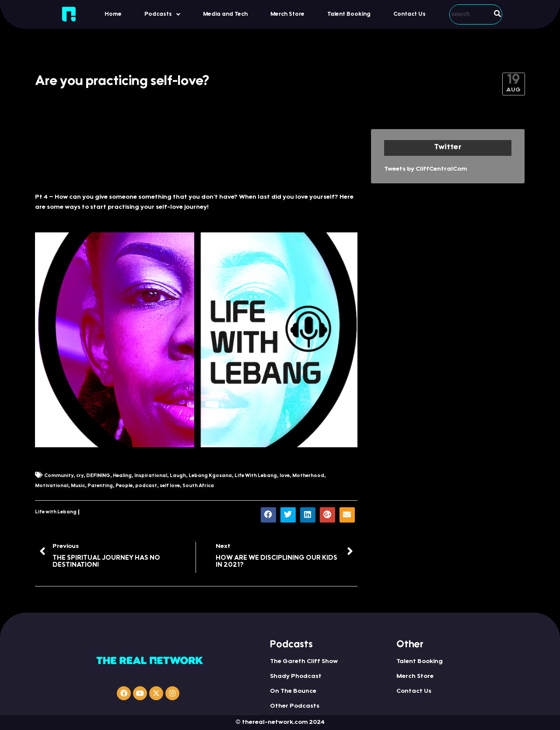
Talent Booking (349, 14)
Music (78, 486)
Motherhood (308, 476)
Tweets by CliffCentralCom (426, 169)
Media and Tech (225, 14)
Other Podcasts (295, 706)
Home (113, 14)
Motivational (52, 486)
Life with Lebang (56, 512)
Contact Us (409, 14)
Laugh (178, 476)
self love (170, 486)
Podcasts (162, 14)
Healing (122, 476)
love (285, 476)
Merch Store (287, 14)
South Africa (198, 486)
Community (59, 476)
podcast (146, 486)
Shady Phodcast (296, 677)
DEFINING (98, 476)
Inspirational (151, 476)
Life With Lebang (256, 476)
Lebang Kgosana (210, 476)
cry (80, 476)
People (124, 486)
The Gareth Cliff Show (304, 662)
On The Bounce (293, 691)
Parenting (100, 486)
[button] (162, 14)
